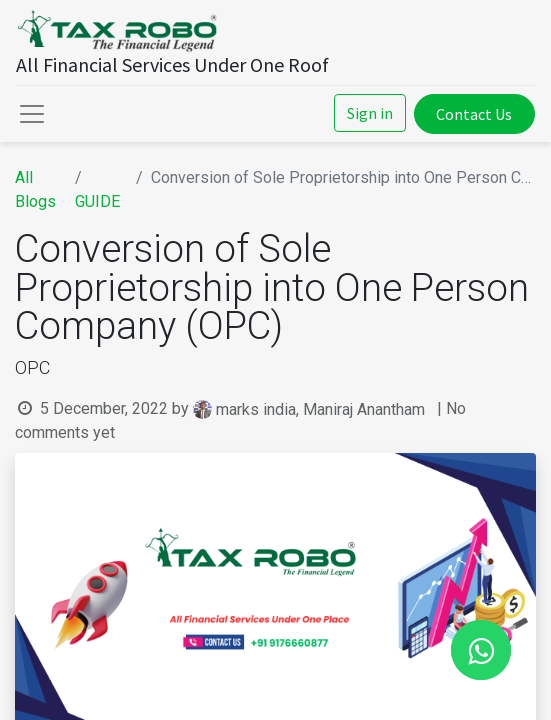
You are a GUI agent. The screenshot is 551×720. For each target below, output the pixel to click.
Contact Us (474, 114)
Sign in (370, 113)
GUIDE (97, 201)
